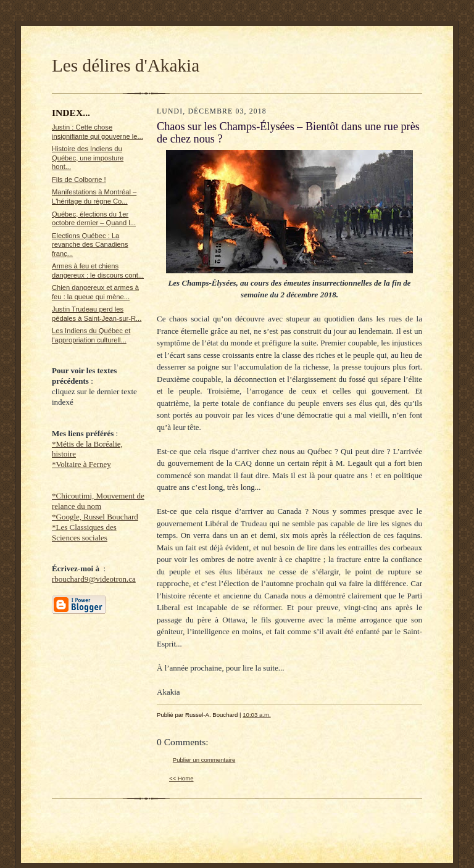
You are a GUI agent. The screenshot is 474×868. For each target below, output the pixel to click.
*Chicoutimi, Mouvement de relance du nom (98, 501)
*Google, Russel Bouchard (95, 517)
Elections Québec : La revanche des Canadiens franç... (90, 245)
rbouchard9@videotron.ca (94, 579)
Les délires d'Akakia (126, 65)
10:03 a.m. (256, 715)
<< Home (181, 778)
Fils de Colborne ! (79, 180)
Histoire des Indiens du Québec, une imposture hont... (88, 158)
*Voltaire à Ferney (81, 464)
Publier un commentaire (204, 760)
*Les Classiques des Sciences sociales (84, 532)
